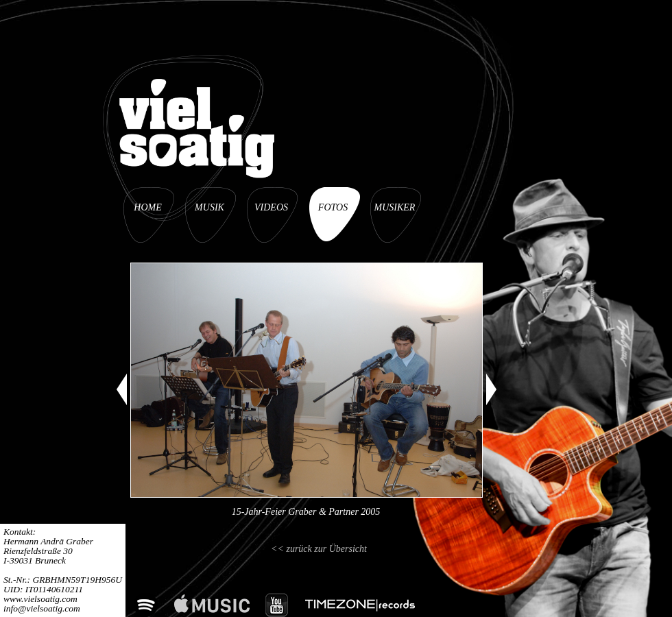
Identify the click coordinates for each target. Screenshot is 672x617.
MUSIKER (395, 207)
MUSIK (209, 207)
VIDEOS (271, 207)
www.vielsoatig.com (40, 599)
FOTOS (333, 207)
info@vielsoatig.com (42, 608)
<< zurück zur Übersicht (319, 549)
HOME (147, 207)
